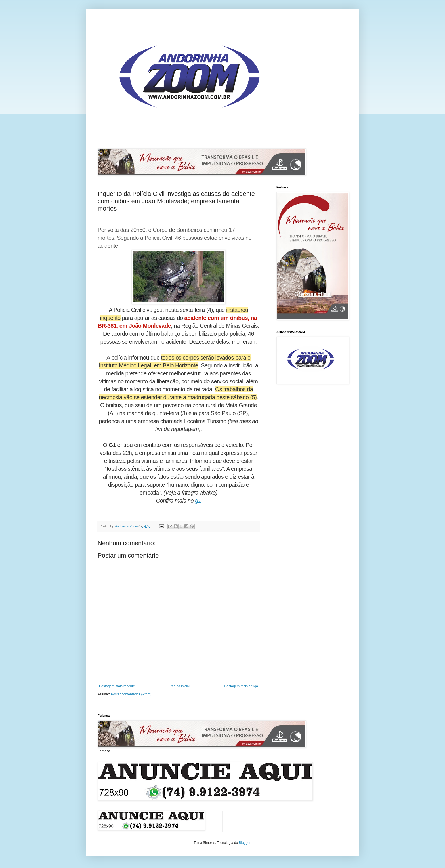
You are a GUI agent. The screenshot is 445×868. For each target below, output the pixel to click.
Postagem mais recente (117, 686)
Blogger (245, 843)
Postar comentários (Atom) (131, 694)
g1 (198, 501)
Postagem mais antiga (241, 686)
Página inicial (180, 686)
